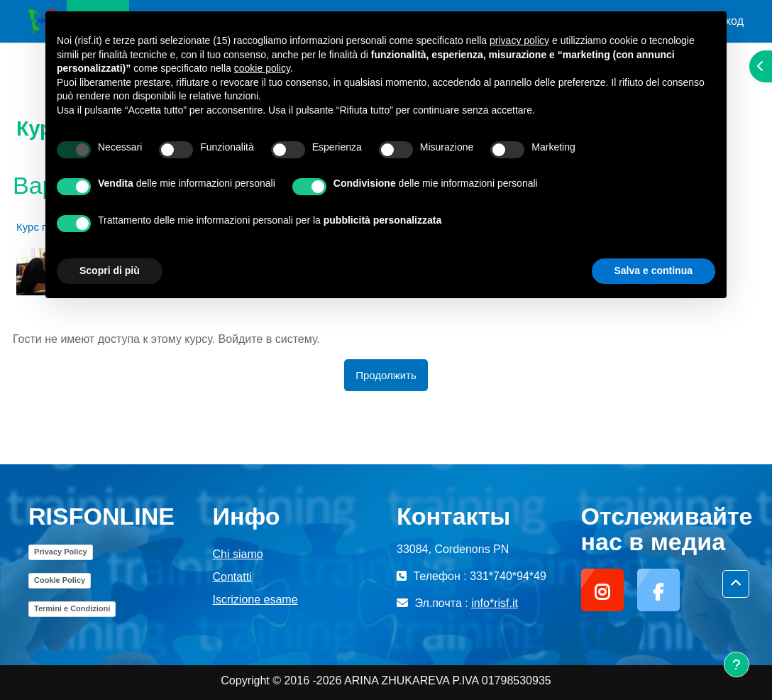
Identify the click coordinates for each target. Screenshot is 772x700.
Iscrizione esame (255, 600)
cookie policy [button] (262, 68)
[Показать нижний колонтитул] (737, 665)
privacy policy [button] (519, 40)
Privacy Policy (61, 552)
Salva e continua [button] (654, 270)
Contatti (232, 577)
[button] (736, 584)
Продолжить (386, 375)
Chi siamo (238, 554)
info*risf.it (495, 603)
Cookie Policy (60, 580)
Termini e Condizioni (72, 608)
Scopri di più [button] (110, 270)
